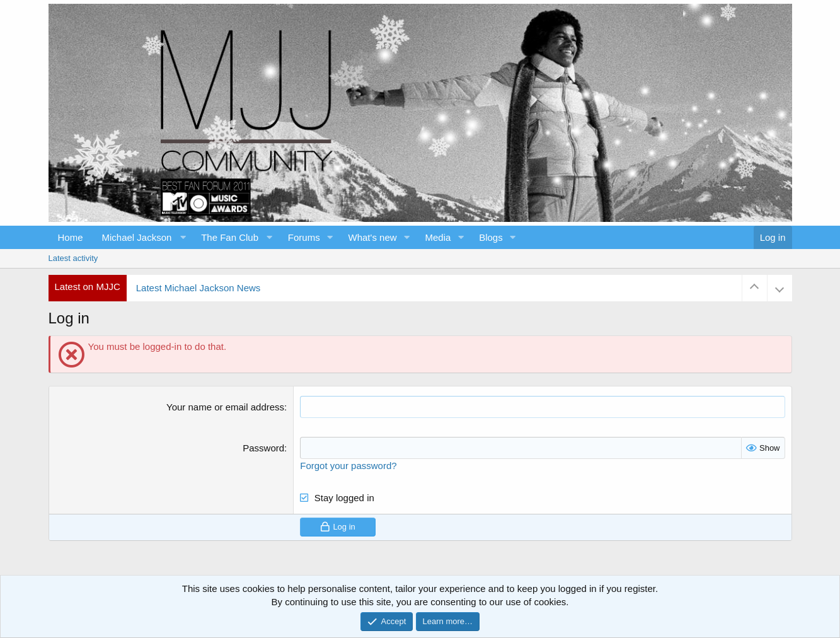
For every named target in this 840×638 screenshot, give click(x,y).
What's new (373, 237)
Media (438, 237)
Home (71, 237)
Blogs (491, 237)
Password (263, 448)
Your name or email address (225, 407)
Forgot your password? (348, 466)
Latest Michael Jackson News (198, 288)
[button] (142, 237)
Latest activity (73, 258)
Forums (304, 237)
